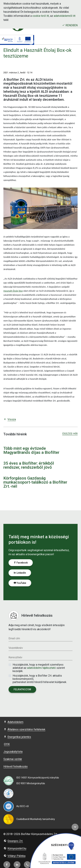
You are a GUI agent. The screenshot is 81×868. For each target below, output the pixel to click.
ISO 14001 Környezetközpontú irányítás (38, 778)
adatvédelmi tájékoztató (42, 668)
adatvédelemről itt (65, 16)
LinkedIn (20, 573)
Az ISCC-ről (23, 806)
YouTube (20, 583)
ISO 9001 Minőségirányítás (31, 783)
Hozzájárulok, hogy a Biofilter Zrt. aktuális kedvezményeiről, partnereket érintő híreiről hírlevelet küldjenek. (40, 679)
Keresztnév (15, 657)
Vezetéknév (16, 648)
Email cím (14, 638)
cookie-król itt (41, 16)
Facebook (21, 563)
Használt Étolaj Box (13, 291)
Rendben (70, 25)
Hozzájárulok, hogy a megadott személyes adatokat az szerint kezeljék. (39, 668)
